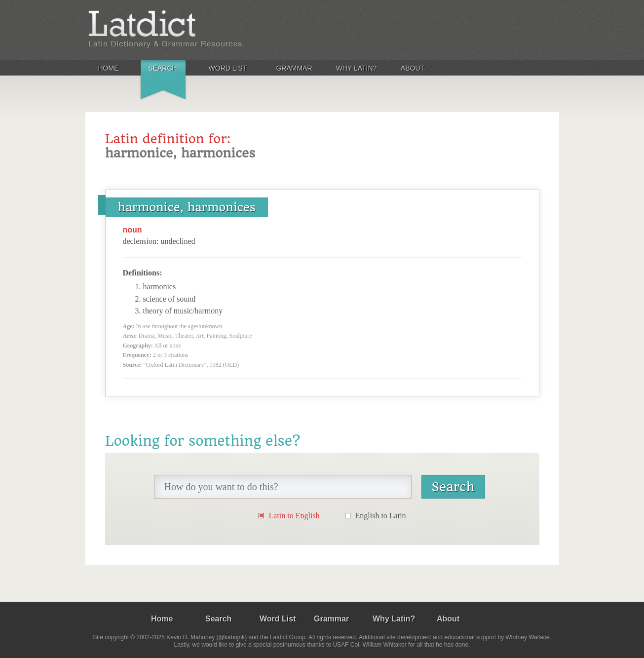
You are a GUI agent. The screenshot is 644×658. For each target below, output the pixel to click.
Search (162, 68)
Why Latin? (357, 68)
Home (109, 68)
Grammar (294, 68)
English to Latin (381, 516)
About (413, 68)
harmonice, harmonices (187, 207)
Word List (228, 68)
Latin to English (294, 516)
